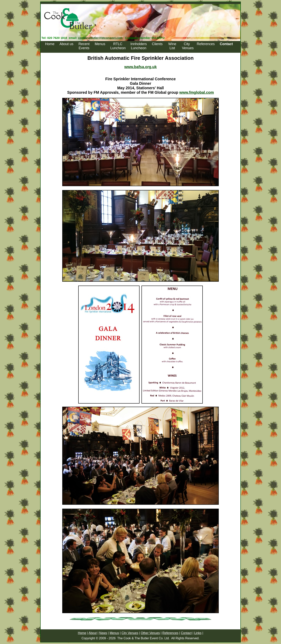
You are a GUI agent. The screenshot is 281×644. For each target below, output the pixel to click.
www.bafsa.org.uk (140, 67)
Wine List (172, 46)
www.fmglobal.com (197, 92)
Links (198, 633)
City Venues (188, 46)
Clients (157, 44)
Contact (186, 633)
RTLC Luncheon (118, 46)
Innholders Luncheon (139, 46)
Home (50, 44)
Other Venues (150, 633)
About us (66, 44)
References (206, 44)
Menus (100, 44)
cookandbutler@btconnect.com (100, 38)
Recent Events (84, 46)
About (93, 633)
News (103, 633)
